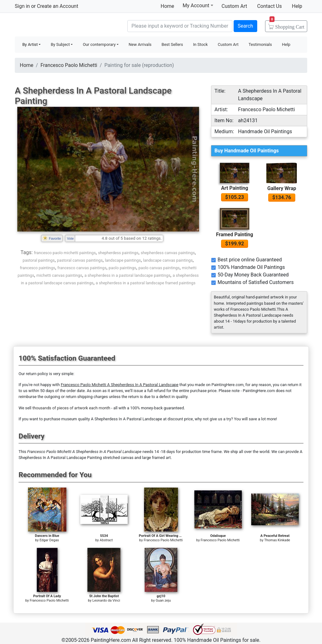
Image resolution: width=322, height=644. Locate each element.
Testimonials (260, 44)
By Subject (60, 44)
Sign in (22, 6)
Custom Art (234, 6)
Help (297, 6)
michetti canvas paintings (59, 275)
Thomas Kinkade (277, 540)
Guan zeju (163, 600)
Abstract (106, 540)
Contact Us (270, 6)
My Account (198, 5)
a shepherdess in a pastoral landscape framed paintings (145, 283)
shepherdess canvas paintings (168, 253)
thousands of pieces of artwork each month (71, 408)
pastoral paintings (39, 260)
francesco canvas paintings (82, 268)
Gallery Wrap (282, 188)
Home (167, 6)
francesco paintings (37, 268)
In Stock (200, 44)
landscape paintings (123, 260)
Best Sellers (172, 44)
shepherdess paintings (118, 253)
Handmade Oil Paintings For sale (62, 25)
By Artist (30, 44)
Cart (287, 25)
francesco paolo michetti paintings (65, 253)
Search (245, 26)
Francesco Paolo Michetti (69, 65)
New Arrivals (140, 44)
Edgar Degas (49, 540)
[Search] (180, 26)
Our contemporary (99, 44)
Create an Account (57, 6)
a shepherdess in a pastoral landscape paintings (127, 275)
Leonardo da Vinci (106, 600)
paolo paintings (123, 268)
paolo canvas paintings (159, 268)
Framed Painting (235, 235)
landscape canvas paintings (168, 260)
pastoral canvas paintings (80, 260)
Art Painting (235, 188)
